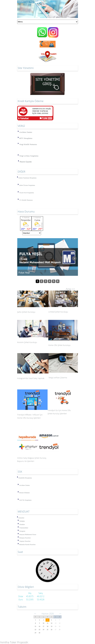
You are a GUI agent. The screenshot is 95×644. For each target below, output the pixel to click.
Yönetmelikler (24, 528)
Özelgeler (22, 531)
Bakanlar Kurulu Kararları (27, 545)
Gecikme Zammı (26, 132)
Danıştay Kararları (25, 538)
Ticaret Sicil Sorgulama (27, 193)
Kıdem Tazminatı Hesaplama (27, 178)
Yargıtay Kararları (25, 541)
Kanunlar (21, 518)
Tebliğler (22, 521)
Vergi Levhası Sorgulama (29, 156)
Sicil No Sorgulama (25, 500)
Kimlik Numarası (27, 200)
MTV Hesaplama (26, 138)
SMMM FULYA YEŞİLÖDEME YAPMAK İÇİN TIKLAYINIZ (42, 111)
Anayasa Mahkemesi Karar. (28, 534)
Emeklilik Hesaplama (25, 478)
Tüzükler (22, 524)
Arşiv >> (70, 289)
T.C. (21, 200)
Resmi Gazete (26, 162)
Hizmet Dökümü (24, 493)
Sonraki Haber (74, 258)
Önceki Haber (22, 258)
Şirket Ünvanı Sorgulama (27, 185)
